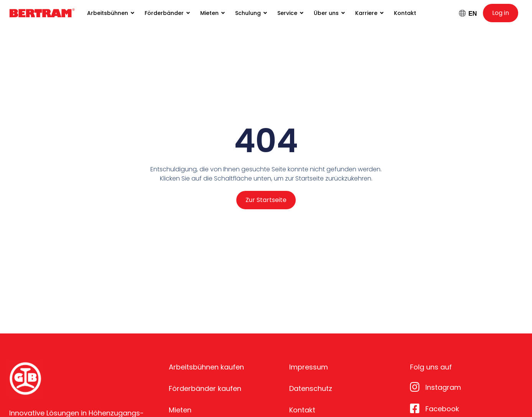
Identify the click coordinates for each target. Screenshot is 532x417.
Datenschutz (311, 388)
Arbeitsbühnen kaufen (206, 367)
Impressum (309, 367)
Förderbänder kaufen (205, 388)
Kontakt (302, 410)
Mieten (180, 410)
